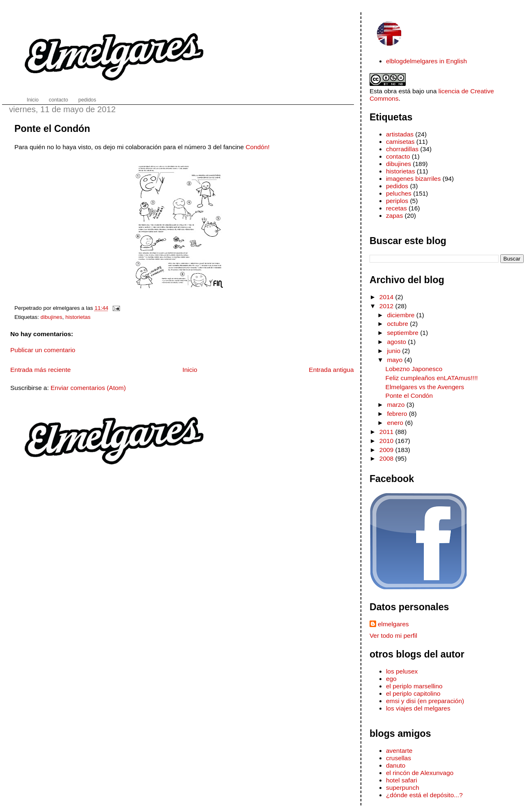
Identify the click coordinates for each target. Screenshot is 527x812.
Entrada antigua (331, 370)
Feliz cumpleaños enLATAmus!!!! (432, 378)
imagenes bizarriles (413, 179)
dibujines (52, 317)
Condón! (257, 147)
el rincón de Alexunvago (420, 773)
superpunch (403, 788)
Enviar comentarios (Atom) (88, 388)
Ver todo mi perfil (393, 636)
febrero (398, 414)
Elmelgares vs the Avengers (425, 387)
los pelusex (402, 671)
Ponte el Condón (52, 129)
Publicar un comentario (43, 350)
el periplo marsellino (414, 686)
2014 (387, 297)
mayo (395, 360)
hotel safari (402, 780)
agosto (397, 342)
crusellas (399, 758)
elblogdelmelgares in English (426, 61)
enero (396, 423)
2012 (387, 306)
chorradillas (402, 149)
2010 (387, 441)
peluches (399, 193)
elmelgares (393, 624)
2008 (387, 458)
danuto (396, 765)
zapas (394, 216)
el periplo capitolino (413, 693)
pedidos (397, 186)
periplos (397, 201)
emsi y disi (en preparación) (425, 701)
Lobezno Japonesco (414, 369)
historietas (78, 317)
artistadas (400, 134)
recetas (396, 208)
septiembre (403, 333)
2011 (387, 432)
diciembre (401, 315)
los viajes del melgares (418, 708)
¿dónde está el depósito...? (424, 795)
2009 (387, 450)
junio (394, 351)
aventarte (399, 751)
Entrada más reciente (40, 370)
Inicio (190, 370)
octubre (398, 324)
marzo (396, 405)
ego (391, 679)
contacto (398, 156)
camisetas (400, 142)
